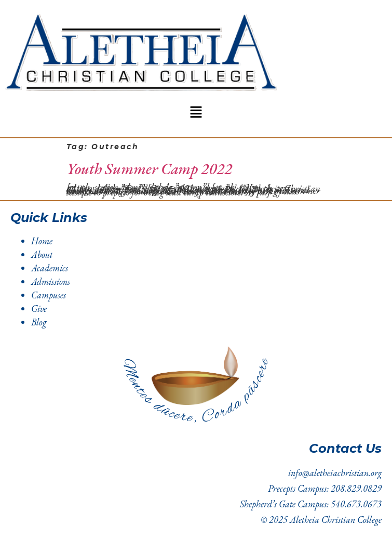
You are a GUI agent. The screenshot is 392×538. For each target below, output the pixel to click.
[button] (196, 113)
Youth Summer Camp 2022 (149, 169)
